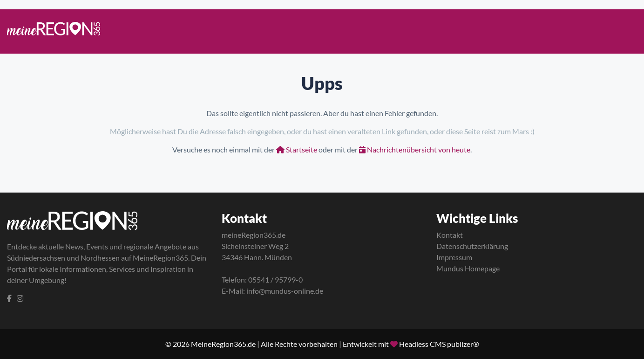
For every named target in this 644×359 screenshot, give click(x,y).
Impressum (454, 257)
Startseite (297, 149)
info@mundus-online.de (285, 291)
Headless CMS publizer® (439, 344)
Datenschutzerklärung (472, 246)
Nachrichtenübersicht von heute (415, 149)
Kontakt (450, 235)
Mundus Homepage (468, 268)
